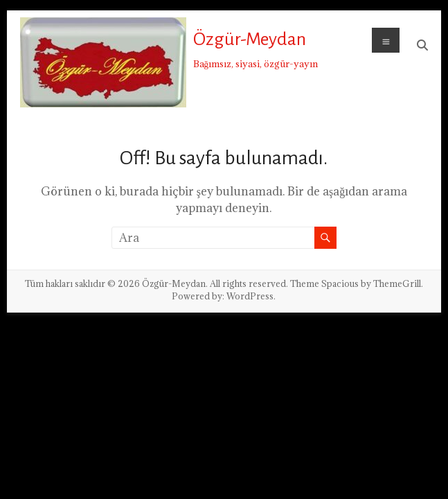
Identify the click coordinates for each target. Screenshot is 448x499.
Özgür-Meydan (250, 40)
